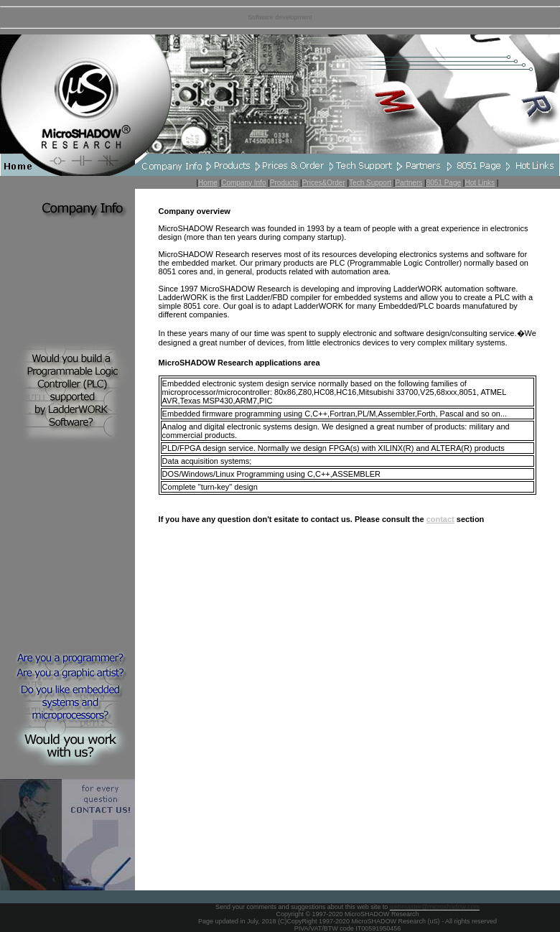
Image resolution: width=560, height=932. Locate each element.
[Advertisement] (67, 550)
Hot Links (480, 183)
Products (284, 183)
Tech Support (370, 183)
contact (440, 519)
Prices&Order (324, 183)
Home (208, 183)
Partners (409, 183)
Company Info (243, 183)
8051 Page (444, 183)
